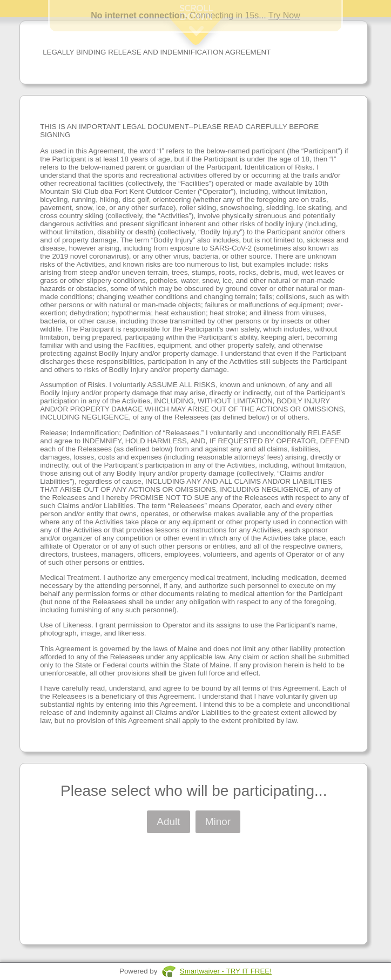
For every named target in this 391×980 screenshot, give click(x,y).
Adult (168, 822)
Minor (218, 822)
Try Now (284, 15)
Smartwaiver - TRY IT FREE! (226, 971)
